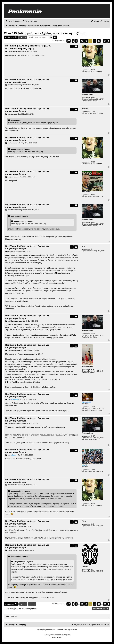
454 (92, 249)
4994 (92, 369)
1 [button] (76, 41)
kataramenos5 (86, 67)
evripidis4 (85, 566)
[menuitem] (30, 21)
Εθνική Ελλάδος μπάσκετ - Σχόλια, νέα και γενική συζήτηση (45, 33)
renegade (85, 109)
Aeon (83, 246)
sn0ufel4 (85, 465)
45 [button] (95, 41)
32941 (93, 195)
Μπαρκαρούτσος (87, 94)
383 (92, 569)
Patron (84, 521)
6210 (92, 524)
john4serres (86, 192)
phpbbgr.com (66, 635)
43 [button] (86, 41)
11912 (93, 470)
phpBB (52, 630)
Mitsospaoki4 (86, 402)
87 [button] (105, 41)
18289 (93, 112)
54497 (93, 97)
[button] (69, 41)
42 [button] (82, 41)
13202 (93, 407)
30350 (93, 70)
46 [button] (99, 41)
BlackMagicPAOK (88, 366)
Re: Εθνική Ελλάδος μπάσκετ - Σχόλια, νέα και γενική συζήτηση (28, 47)
